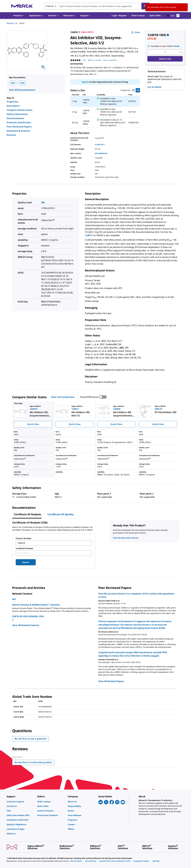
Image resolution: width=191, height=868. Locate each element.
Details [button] (176, 46)
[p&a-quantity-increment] (180, 52)
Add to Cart (165, 59)
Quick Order (155, 15)
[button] (119, 16)
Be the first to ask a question (31, 739)
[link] (21, 802)
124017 (89, 235)
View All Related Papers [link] (111, 681)
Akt (14, 599)
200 (96, 174)
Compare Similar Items (20, 110)
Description (13, 106)
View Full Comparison (63, 397)
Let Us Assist (154, 87)
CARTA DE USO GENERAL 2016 (28, 616)
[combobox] (97, 6)
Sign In (85, 82)
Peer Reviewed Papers (19, 127)
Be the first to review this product (34, 763)
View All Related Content (26, 625)
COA (13, 83)
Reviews (11, 135)
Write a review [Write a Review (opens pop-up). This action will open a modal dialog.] (94, 60)
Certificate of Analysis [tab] (27, 514)
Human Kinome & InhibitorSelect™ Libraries (36, 605)
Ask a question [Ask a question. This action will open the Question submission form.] (110, 60)
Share (136, 32)
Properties (13, 102)
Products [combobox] (50, 6)
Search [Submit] (26, 562)
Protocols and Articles (19, 122)
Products (10, 23)
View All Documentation (22, 90)
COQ (22, 83)
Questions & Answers (18, 131)
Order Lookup (138, 15)
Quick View (33, 424)
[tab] (13, 23)
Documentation (15, 118)
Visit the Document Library (126, 538)
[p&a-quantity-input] (165, 52)
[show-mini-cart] (173, 16)
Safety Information (17, 114)
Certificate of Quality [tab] (60, 514)
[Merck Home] (22, 6)
